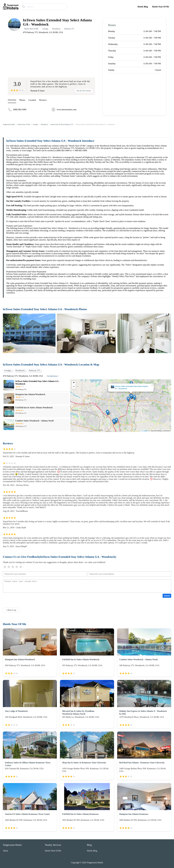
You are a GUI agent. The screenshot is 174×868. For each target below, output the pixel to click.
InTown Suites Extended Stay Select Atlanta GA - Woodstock (95, 124)
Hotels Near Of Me (161, 7)
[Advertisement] (51, 56)
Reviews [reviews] (43, 100)
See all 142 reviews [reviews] (84, 91)
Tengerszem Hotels (9, 124)
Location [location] (32, 100)
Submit (167, 596)
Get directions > (53, 376)
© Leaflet (145, 431)
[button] (131, 397)
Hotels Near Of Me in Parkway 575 (62, 124)
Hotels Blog (143, 7)
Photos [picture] (22, 100)
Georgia (45, 29)
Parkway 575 (69, 29)
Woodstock (56, 29)
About (6, 851)
